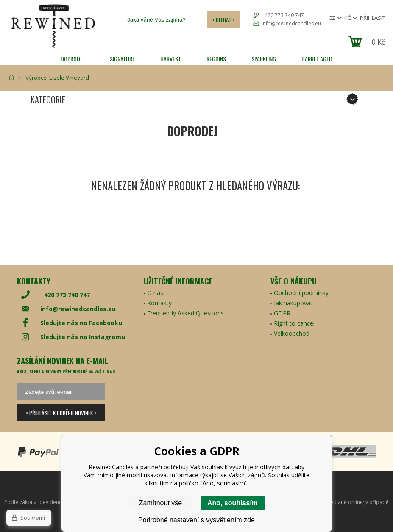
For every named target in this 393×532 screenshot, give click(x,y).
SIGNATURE (122, 59)
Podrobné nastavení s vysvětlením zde (196, 520)
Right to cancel (294, 323)
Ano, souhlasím (233, 503)
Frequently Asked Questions (185, 313)
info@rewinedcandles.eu (291, 24)
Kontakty (159, 303)
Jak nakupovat (293, 303)
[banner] (53, 26)
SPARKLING (264, 59)
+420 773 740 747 (283, 15)
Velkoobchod (292, 333)
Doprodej (72, 59)
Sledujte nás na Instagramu (83, 337)
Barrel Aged (317, 59)
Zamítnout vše (160, 503)
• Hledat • (224, 20)
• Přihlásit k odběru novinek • (61, 413)
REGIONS (216, 59)
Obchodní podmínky (301, 293)
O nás (155, 293)
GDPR (282, 313)
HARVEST (171, 59)
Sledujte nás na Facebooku (81, 323)
